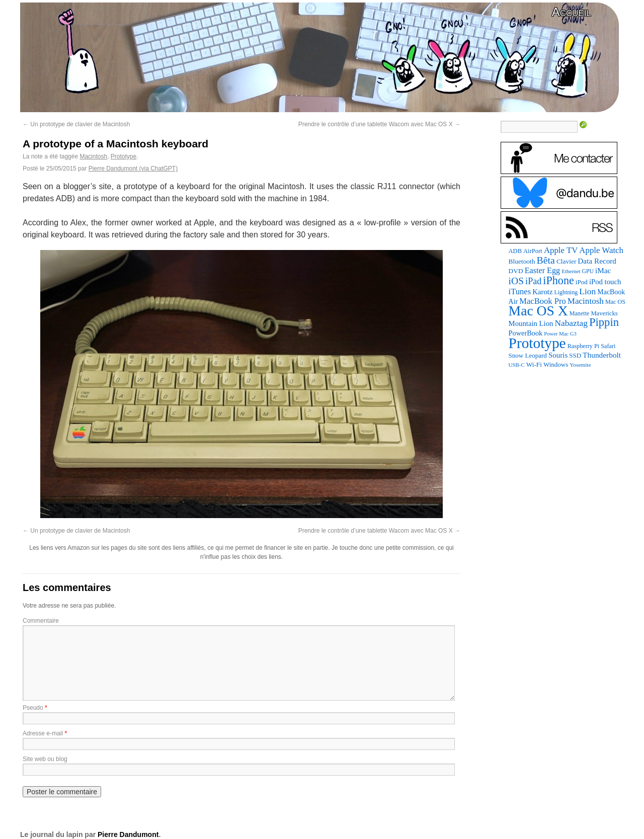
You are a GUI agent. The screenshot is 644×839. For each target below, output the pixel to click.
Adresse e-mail (43, 733)
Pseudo (33, 708)
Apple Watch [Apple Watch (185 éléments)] (601, 250)
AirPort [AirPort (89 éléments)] (533, 251)
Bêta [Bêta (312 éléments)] (545, 260)
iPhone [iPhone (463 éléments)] (558, 280)
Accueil (572, 12)
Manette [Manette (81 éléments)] (580, 313)
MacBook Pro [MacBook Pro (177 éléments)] (543, 301)
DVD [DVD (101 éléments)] (516, 271)
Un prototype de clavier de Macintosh (76, 124)
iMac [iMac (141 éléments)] (603, 270)
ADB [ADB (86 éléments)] (515, 251)
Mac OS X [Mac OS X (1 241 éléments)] (538, 311)
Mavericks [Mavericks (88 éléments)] (604, 313)
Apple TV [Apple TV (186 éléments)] (561, 250)
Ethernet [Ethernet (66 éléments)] (571, 271)
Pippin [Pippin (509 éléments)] (604, 322)
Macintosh (93, 156)
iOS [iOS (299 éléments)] (516, 281)
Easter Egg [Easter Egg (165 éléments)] (543, 270)
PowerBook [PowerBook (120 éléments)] (526, 333)
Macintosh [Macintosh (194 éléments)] (586, 301)
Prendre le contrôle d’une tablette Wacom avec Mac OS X (379, 124)
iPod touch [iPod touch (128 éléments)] (605, 282)
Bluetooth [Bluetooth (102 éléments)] (522, 261)
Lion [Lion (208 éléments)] (587, 291)
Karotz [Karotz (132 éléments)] (542, 292)
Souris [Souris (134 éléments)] (558, 355)
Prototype (124, 156)
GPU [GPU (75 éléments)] (588, 271)
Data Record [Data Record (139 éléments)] (597, 261)
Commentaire (41, 621)
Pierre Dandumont (128, 834)
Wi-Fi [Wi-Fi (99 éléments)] (534, 364)
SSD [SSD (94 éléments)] (575, 355)
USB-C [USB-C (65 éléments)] (517, 365)
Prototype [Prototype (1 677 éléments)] (537, 343)
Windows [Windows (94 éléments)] (556, 364)
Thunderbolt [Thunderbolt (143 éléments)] (602, 355)
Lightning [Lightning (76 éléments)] (566, 292)
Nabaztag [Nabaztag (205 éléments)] (571, 323)
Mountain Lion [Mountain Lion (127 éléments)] (531, 323)
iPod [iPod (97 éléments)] (582, 282)
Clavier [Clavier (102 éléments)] (566, 261)
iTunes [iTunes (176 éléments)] (520, 291)
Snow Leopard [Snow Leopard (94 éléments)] (528, 355)
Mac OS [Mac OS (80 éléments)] (615, 302)
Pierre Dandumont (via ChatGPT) (133, 169)
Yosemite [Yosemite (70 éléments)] (580, 365)
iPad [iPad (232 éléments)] (533, 281)
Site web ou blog (45, 759)
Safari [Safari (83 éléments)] (608, 346)
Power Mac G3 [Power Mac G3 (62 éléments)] (560, 334)
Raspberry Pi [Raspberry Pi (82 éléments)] (584, 346)
